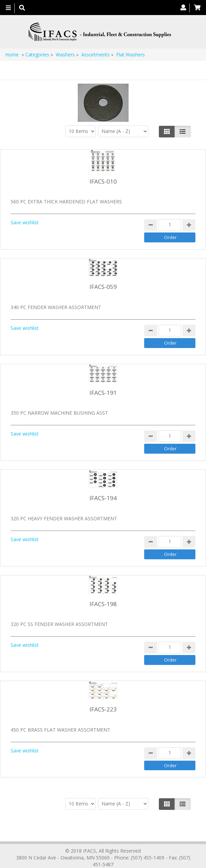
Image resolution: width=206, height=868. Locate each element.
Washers (65, 55)
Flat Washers (131, 55)
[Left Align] (167, 132)
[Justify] (183, 132)
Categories (37, 55)
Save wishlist (25, 222)
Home (12, 55)
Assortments (95, 55)
